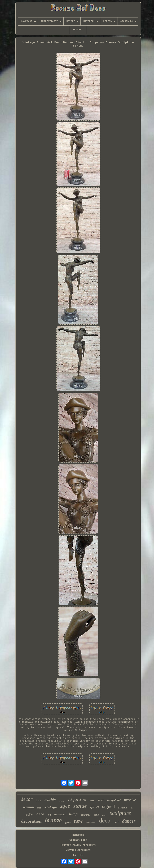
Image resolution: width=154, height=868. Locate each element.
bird (40, 814)
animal (62, 801)
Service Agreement (78, 850)
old (49, 815)
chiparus (86, 815)
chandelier (91, 822)
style (65, 806)
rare (92, 801)
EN (75, 855)
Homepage (78, 835)
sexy (101, 800)
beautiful (122, 808)
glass (94, 807)
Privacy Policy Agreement (78, 845)
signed (109, 806)
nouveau (60, 814)
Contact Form (78, 840)
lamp (73, 814)
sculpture (120, 813)
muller (29, 815)
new (78, 821)
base (38, 800)
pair (116, 822)
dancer (129, 821)
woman (28, 807)
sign (39, 808)
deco (105, 820)
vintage (50, 808)
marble (50, 800)
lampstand (114, 800)
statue (80, 806)
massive (130, 800)
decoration (31, 821)
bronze (53, 820)
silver (104, 815)
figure (68, 822)
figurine (77, 800)
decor (27, 799)
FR (82, 855)
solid (96, 815)
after (132, 808)
